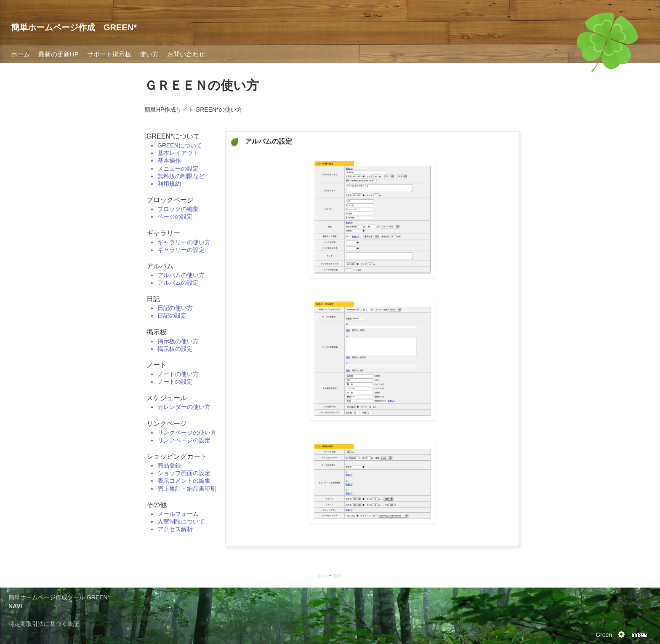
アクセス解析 (175, 529)
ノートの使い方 (178, 374)
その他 (157, 505)
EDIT (337, 576)
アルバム (160, 266)
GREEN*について (173, 136)
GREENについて (180, 145)
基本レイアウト (178, 153)
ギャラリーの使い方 (184, 242)
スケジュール (167, 398)
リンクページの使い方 (187, 433)
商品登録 (169, 465)
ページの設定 (175, 216)
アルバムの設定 (178, 283)
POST (323, 576)
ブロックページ (170, 200)
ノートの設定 (175, 382)
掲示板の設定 (175, 349)
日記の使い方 (175, 308)
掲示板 (157, 332)
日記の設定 (172, 315)
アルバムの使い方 (181, 275)
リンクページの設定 (184, 440)
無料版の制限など (181, 176)
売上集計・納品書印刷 (187, 489)
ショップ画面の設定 (184, 473)
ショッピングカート (177, 456)
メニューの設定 (178, 168)
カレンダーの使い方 (184, 407)
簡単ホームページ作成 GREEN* (74, 27)
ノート (157, 365)
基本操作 (169, 160)
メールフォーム (178, 514)
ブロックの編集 (178, 209)
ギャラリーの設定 (181, 250)
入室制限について (181, 521)
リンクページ (167, 424)
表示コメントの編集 (184, 481)
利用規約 (169, 184)
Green (604, 635)
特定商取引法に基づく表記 (44, 624)
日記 (153, 299)
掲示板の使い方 (178, 341)
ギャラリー (163, 233)
